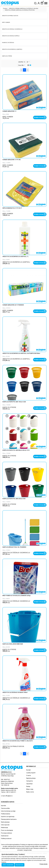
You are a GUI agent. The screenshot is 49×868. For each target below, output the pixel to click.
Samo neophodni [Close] (8, 865)
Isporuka (3, 806)
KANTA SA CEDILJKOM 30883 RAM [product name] (13, 644)
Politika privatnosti (6, 839)
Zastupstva (30, 781)
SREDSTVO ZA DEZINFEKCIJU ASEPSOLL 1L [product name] (16, 257)
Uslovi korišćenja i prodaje (8, 811)
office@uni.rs (9, 796)
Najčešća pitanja (31, 778)
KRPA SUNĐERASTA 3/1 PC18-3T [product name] (12, 208)
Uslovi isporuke (5, 825)
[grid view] (30, 65)
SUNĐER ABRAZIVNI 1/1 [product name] (9, 111)
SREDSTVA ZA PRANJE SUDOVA (13, 746)
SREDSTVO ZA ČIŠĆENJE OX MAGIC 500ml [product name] (15, 692)
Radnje (28, 786)
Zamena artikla (5, 808)
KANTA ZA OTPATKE (9, 407)
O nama (29, 775)
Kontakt (28, 770)
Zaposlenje (29, 784)
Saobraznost (5, 836)
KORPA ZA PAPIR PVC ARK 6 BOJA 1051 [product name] (14, 499)
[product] (25, 96)
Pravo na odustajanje (7, 830)
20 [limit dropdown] (27, 62)
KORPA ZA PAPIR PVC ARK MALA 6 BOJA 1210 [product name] (16, 450)
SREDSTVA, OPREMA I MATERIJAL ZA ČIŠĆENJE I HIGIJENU (24, 9)
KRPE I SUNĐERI (8, 117)
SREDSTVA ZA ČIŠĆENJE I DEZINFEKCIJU (16, 553)
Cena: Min (21, 65)
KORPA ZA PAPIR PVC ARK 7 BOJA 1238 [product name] (14, 402)
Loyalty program (31, 773)
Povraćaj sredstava (6, 833)
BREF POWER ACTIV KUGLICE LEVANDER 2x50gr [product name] (17, 596)
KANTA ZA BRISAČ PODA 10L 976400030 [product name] (14, 547)
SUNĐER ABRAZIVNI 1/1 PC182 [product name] (12, 160)
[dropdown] (39, 3)
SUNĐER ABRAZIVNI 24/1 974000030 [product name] (13, 305)
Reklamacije (5, 828)
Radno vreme (30, 792)
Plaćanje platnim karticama (9, 819)
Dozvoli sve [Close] (19, 865)
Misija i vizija (30, 789)
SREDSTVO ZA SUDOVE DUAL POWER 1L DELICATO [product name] (18, 741)
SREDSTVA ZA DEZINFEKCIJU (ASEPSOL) (16, 262)
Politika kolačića (6, 814)
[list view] (28, 65)
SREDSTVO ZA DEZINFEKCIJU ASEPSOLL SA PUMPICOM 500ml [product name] (21, 353)
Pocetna (5, 9)
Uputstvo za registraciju (8, 817)
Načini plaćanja (5, 822)
